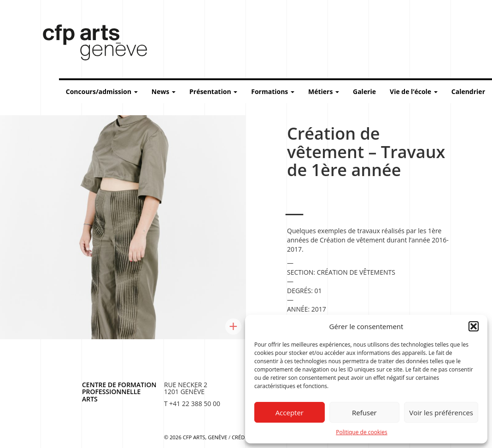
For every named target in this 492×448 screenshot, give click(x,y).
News (164, 91)
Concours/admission (102, 91)
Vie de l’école (414, 91)
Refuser (364, 413)
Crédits (242, 437)
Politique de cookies (362, 432)
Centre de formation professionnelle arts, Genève (89, 44)
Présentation (213, 91)
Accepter (290, 413)
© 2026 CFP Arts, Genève (196, 437)
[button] (474, 326)
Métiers (324, 91)
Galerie (364, 91)
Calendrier (468, 91)
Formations (273, 91)
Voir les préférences (441, 413)
